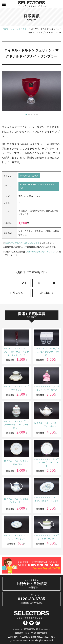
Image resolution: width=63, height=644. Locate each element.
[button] (26, 114)
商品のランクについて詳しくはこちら (22, 243)
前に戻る (18, 293)
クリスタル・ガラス (29, 176)
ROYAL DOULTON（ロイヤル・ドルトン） (37, 186)
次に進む (45, 293)
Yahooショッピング (36, 252)
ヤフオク (51, 252)
